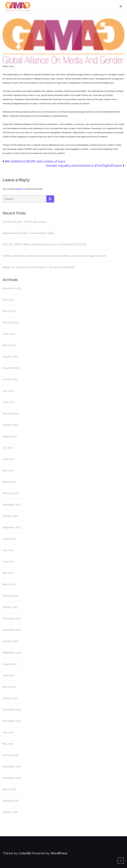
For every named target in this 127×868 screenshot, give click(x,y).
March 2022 (9, 482)
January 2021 (10, 607)
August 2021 (10, 539)
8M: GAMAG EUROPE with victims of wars (35, 161)
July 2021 (8, 550)
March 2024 (9, 345)
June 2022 (8, 459)
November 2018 (12, 778)
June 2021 (8, 562)
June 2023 (8, 402)
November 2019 (12, 721)
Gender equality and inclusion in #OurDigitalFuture (84, 166)
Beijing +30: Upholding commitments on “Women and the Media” (39, 267)
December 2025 (12, 288)
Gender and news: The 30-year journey (25, 222)
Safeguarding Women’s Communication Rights (29, 233)
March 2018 (9, 789)
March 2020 (9, 687)
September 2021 (12, 527)
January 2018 (10, 812)
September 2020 (12, 653)
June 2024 (8, 334)
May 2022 (8, 470)
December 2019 (12, 710)
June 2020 (9, 675)
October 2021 (10, 516)
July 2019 (8, 732)
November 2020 (12, 630)
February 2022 (11, 493)
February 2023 (11, 414)
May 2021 (8, 573)
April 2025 (8, 300)
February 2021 (11, 596)
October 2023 (10, 379)
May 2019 (8, 744)
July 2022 (8, 448)
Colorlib (25, 853)
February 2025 (11, 322)
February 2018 (11, 801)
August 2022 (10, 436)
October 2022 (10, 425)
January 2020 (10, 698)
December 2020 (12, 619)
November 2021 (12, 505)
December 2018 (12, 767)
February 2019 (11, 755)
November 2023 (12, 368)
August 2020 (10, 664)
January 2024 (10, 357)
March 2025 (9, 311)
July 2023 (8, 391)
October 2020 (11, 641)
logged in (20, 189)
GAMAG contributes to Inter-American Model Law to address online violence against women (54, 256)
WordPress (59, 853)
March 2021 (9, 584)
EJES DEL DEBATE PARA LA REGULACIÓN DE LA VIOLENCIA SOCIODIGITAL (45, 244)
